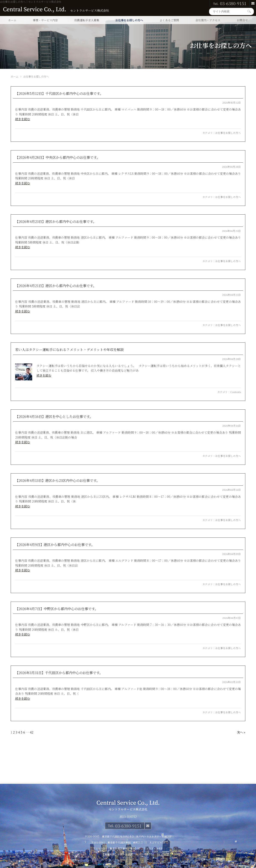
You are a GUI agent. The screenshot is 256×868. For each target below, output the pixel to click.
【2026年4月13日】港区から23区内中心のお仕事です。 (57, 480)
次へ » (241, 732)
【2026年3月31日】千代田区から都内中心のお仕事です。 (59, 673)
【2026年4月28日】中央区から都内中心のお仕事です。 (58, 157)
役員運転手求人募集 (87, 20)
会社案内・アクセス (208, 20)
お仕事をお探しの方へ (129, 20)
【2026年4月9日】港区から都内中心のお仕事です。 (55, 545)
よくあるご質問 (169, 20)
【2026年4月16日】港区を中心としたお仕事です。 (54, 417)
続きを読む (23, 119)
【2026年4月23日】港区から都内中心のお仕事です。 (56, 222)
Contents (236, 392)
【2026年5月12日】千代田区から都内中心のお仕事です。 (59, 93)
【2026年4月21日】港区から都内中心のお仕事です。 (56, 286)
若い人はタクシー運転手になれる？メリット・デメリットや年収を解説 (69, 350)
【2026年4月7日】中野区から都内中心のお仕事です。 (57, 609)
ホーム (12, 20)
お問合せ (242, 20)
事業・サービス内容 (45, 20)
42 (32, 732)
